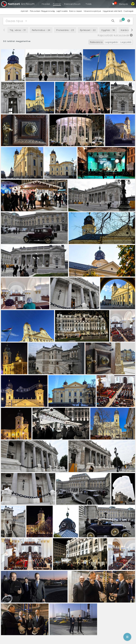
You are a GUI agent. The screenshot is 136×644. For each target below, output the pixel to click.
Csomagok (129, 11)
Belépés (124, 4)
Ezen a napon (76, 11)
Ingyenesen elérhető (112, 11)
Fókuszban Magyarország (42, 11)
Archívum (18, 4)
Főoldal (46, 4)
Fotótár (57, 4)
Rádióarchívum (72, 4)
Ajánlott (25, 11)
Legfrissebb (62, 11)
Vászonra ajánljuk (92, 11)
